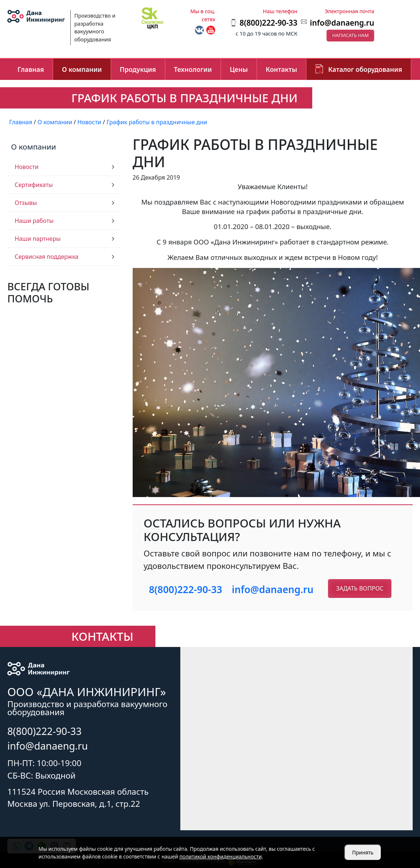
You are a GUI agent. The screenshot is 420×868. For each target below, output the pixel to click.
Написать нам (350, 35)
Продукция (138, 69)
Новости (27, 167)
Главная (31, 69)
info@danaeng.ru (342, 23)
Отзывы (26, 203)
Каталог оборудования (365, 69)
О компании (82, 69)
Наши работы (34, 221)
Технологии (193, 69)
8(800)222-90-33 (185, 589)
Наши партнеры (38, 239)
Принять (363, 852)
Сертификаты (34, 185)
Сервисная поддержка (47, 257)
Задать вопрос (360, 588)
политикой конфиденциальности (221, 856)
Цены (239, 69)
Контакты (281, 69)
